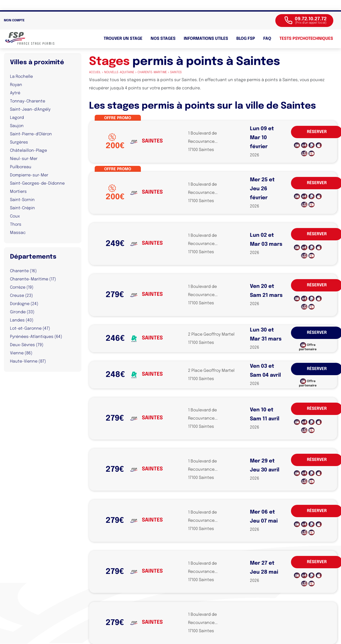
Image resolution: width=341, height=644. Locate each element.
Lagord (17, 118)
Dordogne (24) (24, 304)
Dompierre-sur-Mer (29, 175)
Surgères (19, 142)
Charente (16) (23, 271)
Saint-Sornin (22, 200)
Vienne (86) (21, 353)
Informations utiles (206, 39)
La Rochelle (21, 77)
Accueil (95, 72)
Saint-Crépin (22, 208)
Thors (16, 225)
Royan (16, 85)
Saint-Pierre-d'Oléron (31, 134)
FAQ (267, 39)
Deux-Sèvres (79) (27, 345)
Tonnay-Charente (28, 101)
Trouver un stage (123, 39)
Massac (18, 233)
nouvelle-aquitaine (119, 72)
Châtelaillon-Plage (28, 151)
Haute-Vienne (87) (28, 361)
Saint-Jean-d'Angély (30, 110)
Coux (15, 216)
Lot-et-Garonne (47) (30, 329)
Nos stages (163, 39)
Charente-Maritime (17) (33, 279)
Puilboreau (21, 167)
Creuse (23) (21, 296)
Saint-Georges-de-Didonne (37, 183)
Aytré (15, 93)
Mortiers (18, 192)
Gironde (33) (22, 312)
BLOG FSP (246, 39)
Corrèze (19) (22, 287)
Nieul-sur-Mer (24, 159)
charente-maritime (152, 72)
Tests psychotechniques (306, 39)
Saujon (17, 126)
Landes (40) (22, 320)
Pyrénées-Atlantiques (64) (36, 337)
